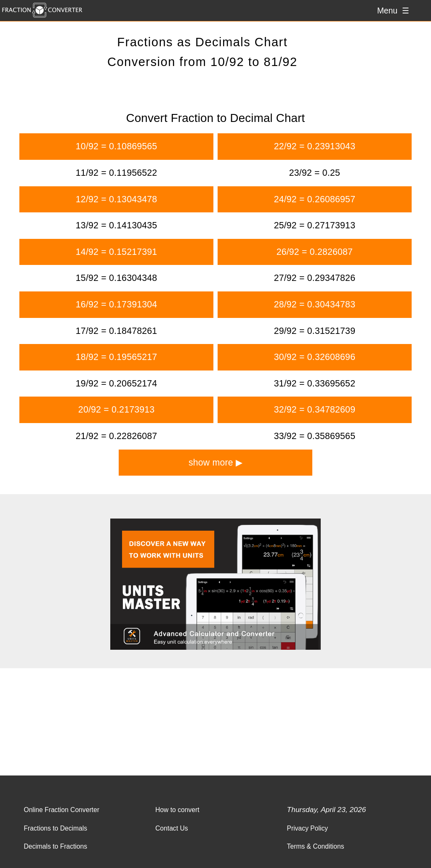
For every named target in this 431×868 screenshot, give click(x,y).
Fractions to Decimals (55, 828)
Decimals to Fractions (55, 846)
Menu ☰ (393, 11)
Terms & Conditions (316, 846)
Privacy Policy (308, 828)
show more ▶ (215, 463)
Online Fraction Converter (61, 810)
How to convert (177, 810)
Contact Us (172, 828)
